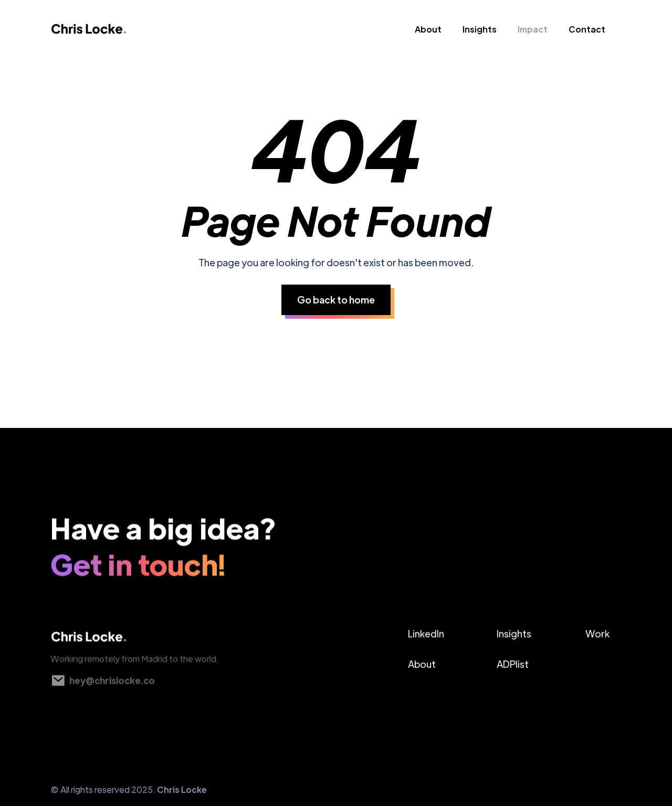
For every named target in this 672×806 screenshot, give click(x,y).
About (428, 29)
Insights (480, 29)
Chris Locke (182, 789)
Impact (533, 29)
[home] (104, 32)
